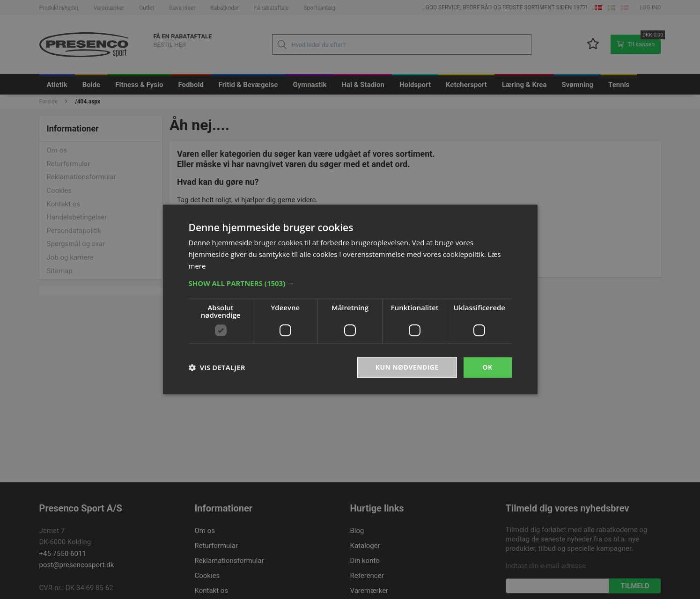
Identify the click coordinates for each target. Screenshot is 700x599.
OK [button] (487, 367)
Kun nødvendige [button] (407, 367)
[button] (350, 283)
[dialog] (350, 299)
